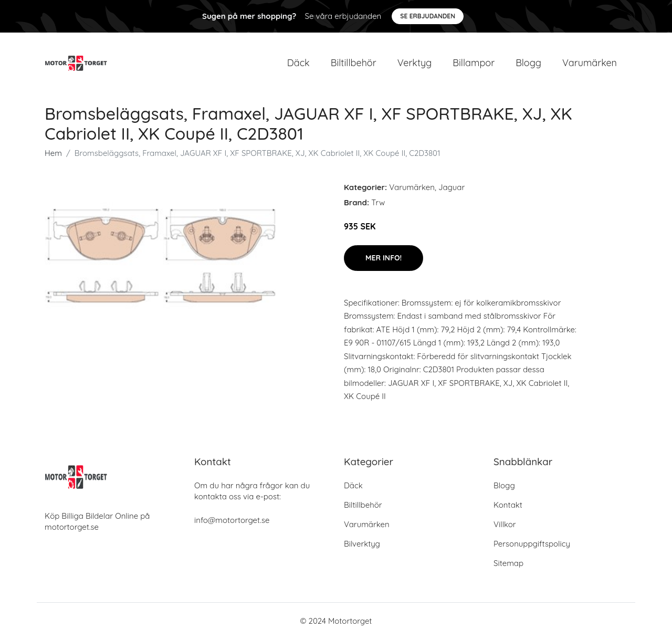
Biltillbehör (354, 63)
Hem (53, 153)
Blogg (528, 63)
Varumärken (590, 63)
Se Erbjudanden (428, 16)
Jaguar (451, 187)
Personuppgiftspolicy (532, 544)
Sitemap (508, 563)
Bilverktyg (362, 544)
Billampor (474, 63)
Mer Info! (384, 258)
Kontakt (508, 505)
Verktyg (415, 63)
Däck (298, 63)
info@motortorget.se (232, 520)
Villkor (505, 524)
